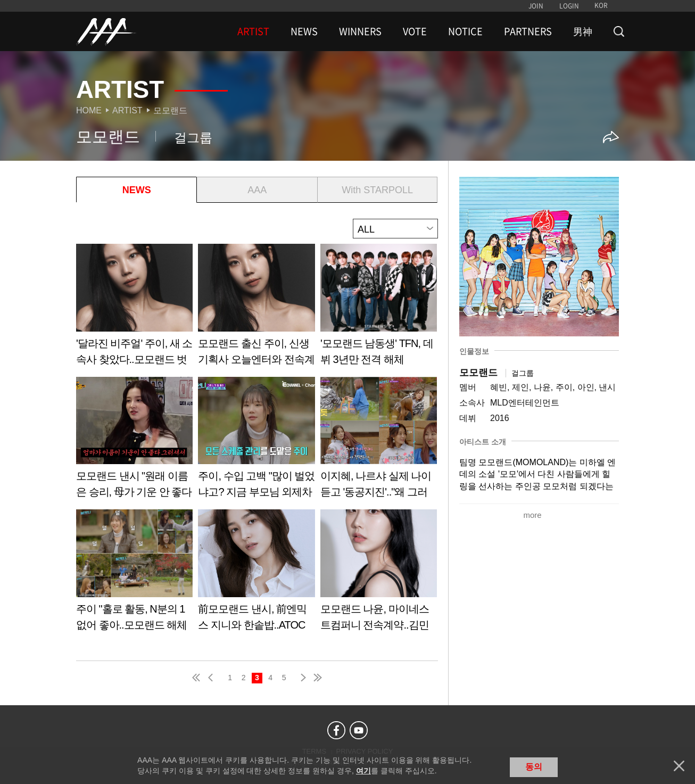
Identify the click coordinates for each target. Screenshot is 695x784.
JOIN (536, 6)
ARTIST (253, 31)
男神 (583, 31)
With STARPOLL (377, 190)
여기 (363, 771)
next (301, 678)
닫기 (679, 766)
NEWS (304, 31)
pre (213, 678)
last (317, 678)
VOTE (415, 31)
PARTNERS (528, 31)
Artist (127, 110)
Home (89, 110)
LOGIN (569, 6)
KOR (601, 5)
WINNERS (360, 31)
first (197, 678)
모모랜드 (170, 110)
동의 (534, 767)
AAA (257, 190)
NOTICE (465, 31)
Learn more (134, 308)
